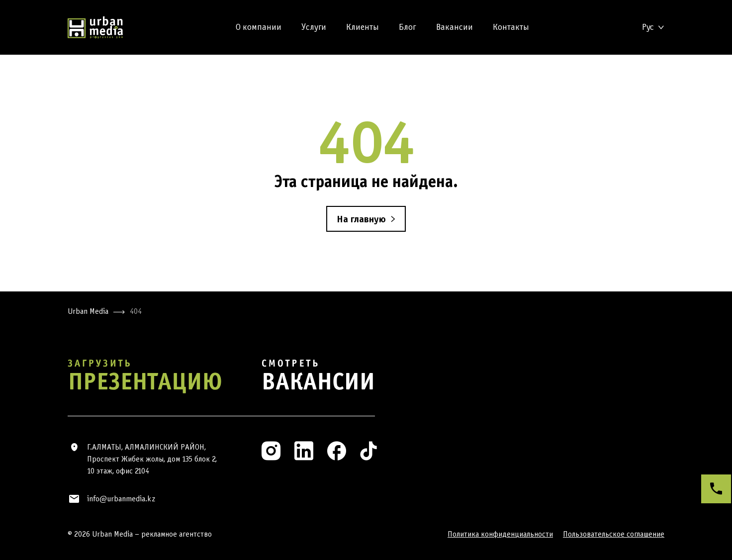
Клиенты (363, 27)
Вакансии (455, 27)
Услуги (314, 27)
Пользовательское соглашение (614, 534)
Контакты (511, 27)
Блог (408, 27)
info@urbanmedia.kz (121, 499)
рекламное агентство (177, 534)
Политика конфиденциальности (500, 534)
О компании (259, 27)
